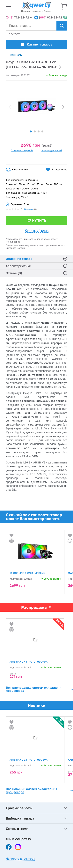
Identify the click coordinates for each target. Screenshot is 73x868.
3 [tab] (39, 131)
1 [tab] (31, 131)
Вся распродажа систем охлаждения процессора (39, 689)
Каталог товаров (36, 44)
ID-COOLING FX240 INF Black (27, 573)
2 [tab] (35, 131)
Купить (39, 221)
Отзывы (29, 209)
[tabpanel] (36, 106)
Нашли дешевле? (52, 150)
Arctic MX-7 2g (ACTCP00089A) (29, 760)
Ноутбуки (14, 34)
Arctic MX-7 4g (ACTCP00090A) (29, 662)
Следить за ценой (22, 150)
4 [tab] (42, 131)
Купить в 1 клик (37, 231)
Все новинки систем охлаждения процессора (39, 791)
